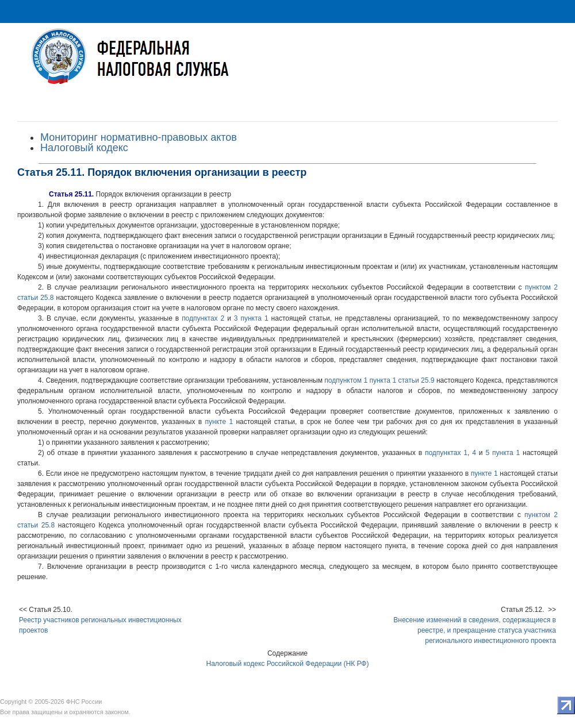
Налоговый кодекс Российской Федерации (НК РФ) (288, 664)
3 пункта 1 (251, 318)
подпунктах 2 (203, 318)
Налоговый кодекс (84, 148)
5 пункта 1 (503, 453)
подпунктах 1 (446, 453)
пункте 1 (219, 422)
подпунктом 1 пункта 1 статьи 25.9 (379, 380)
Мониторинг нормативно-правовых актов (139, 137)
